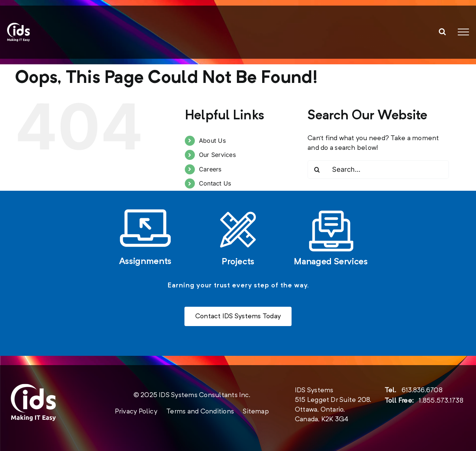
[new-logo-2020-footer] (33, 387)
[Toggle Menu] (463, 32)
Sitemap (256, 412)
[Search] (317, 170)
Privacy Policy (136, 412)
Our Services (217, 155)
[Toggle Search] (442, 32)
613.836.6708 (422, 390)
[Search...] (378, 170)
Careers (210, 169)
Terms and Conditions (200, 412)
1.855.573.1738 (441, 401)
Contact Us (215, 183)
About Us (212, 141)
